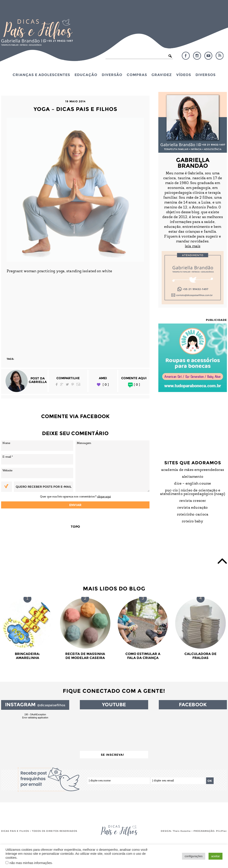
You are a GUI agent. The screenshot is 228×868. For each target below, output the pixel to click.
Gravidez (162, 75)
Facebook (186, 56)
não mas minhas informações (31, 863)
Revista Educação (193, 508)
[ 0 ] (106, 385)
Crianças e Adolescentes (41, 75)
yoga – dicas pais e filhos (75, 109)
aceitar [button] (216, 856)
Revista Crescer (193, 501)
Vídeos (184, 75)
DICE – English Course (193, 484)
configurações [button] (194, 856)
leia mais (193, 246)
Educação (86, 75)
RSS (220, 56)
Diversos (206, 75)
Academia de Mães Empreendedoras (193, 470)
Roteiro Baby (193, 522)
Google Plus (62, 384)
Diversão (112, 75)
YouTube (208, 56)
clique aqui (104, 497)
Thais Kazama (182, 831)
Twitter (67, 384)
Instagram (197, 56)
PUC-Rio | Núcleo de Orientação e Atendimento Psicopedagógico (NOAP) (193, 492)
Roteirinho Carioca (193, 515)
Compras (137, 75)
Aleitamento (193, 477)
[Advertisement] (75, 313)
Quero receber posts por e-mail (44, 487)
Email (79, 384)
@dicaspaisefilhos (51, 705)
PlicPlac (221, 831)
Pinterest (73, 384)
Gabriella (38, 382)
